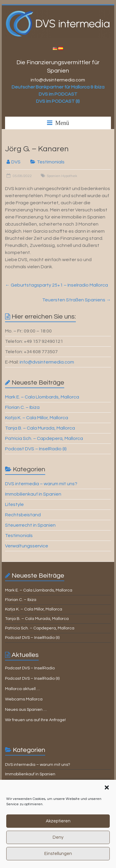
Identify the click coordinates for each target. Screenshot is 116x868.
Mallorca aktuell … (22, 689)
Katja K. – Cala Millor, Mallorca (37, 418)
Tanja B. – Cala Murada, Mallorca (40, 428)
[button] (107, 796)
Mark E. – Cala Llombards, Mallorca (42, 397)
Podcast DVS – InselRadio (30, 668)
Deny (58, 846)
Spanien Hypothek (62, 176)
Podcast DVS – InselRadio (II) (36, 449)
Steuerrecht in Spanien (30, 525)
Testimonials (51, 162)
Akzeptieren (58, 830)
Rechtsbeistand (23, 515)
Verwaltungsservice (27, 546)
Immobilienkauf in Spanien (33, 494)
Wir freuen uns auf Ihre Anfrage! (35, 720)
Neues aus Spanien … (26, 710)
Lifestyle (14, 504)
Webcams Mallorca (24, 699)
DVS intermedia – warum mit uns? (41, 484)
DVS (16, 162)
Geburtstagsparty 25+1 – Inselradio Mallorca (57, 285)
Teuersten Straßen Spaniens (77, 300)
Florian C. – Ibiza (22, 407)
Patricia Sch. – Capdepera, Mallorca (44, 438)
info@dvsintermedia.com (47, 362)
